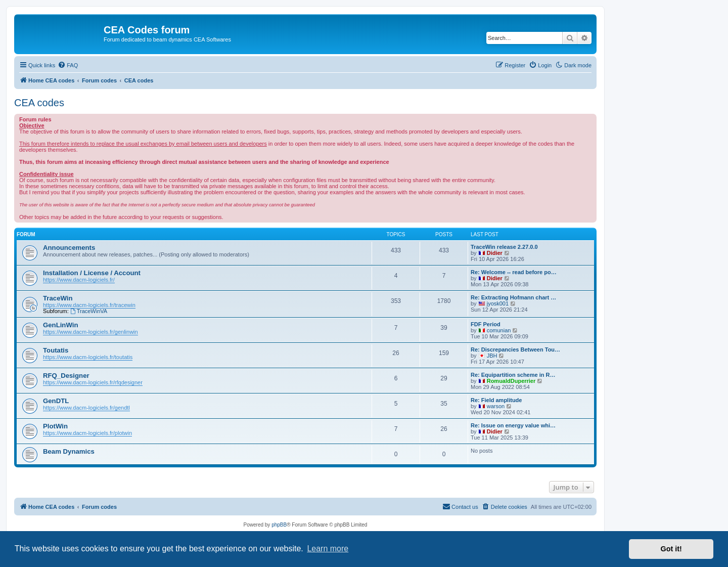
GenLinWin (60, 325)
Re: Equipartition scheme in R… (513, 375)
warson (496, 406)
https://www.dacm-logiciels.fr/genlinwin (90, 332)
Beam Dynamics (69, 451)
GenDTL (56, 401)
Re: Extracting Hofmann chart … (513, 297)
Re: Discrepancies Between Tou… (515, 350)
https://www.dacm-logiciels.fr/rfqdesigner (93, 382)
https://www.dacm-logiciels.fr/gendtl (86, 408)
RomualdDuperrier (511, 381)
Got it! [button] (671, 549)
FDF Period (486, 324)
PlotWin (55, 426)
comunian (499, 330)
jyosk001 (498, 303)
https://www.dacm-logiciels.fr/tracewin (89, 305)
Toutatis (56, 350)
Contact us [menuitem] (460, 506)
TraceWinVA (89, 311)
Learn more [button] (328, 549)
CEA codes (39, 103)
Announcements (69, 248)
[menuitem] (68, 65)
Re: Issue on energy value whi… (513, 425)
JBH (492, 356)
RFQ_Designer (66, 376)
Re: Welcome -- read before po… (514, 272)
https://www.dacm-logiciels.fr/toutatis (88, 357)
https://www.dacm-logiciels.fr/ (79, 280)
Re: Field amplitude (496, 400)
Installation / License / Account (92, 273)
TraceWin (58, 298)
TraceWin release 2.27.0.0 (504, 247)
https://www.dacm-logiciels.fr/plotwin (87, 433)
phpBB (279, 525)
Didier (495, 253)
